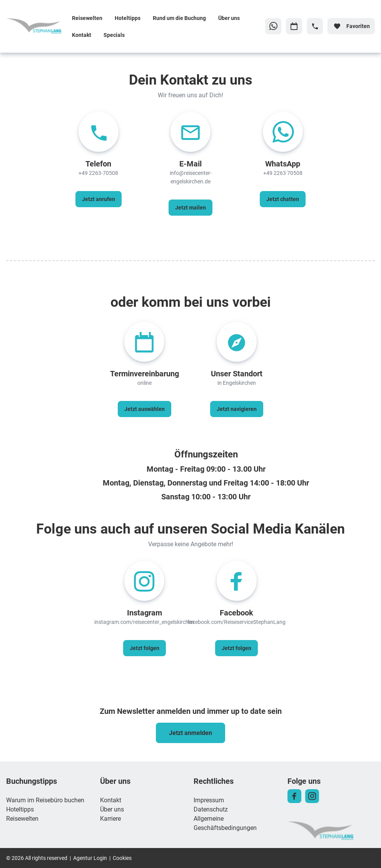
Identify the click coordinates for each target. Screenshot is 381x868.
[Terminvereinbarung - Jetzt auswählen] (145, 409)
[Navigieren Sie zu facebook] (294, 796)
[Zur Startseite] (36, 26)
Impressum (209, 800)
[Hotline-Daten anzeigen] (315, 26)
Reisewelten (87, 18)
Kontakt (82, 35)
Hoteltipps (128, 18)
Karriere (110, 818)
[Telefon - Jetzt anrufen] (99, 199)
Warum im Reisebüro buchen (45, 800)
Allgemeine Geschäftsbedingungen (225, 823)
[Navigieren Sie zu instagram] (312, 796)
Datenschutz (211, 809)
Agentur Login (90, 858)
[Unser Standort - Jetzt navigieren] (237, 409)
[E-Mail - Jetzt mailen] (190, 208)
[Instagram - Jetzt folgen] (145, 648)
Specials (114, 35)
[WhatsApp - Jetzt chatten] (283, 199)
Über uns (229, 18)
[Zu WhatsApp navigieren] (273, 26)
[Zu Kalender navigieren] (294, 26)
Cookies (122, 858)
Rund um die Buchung (179, 18)
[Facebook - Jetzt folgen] (236, 648)
